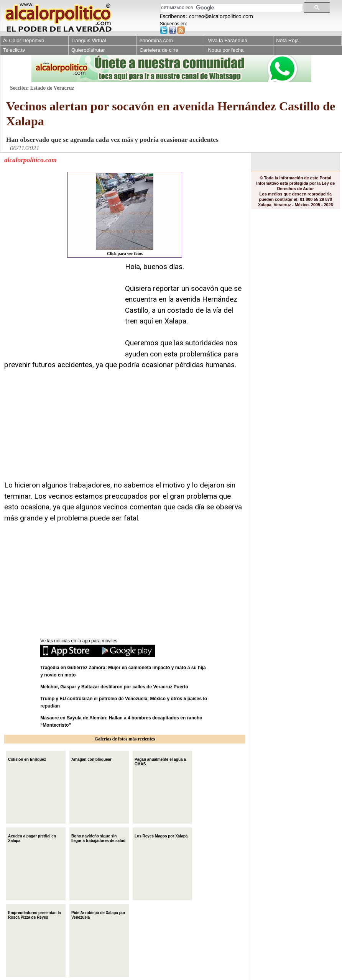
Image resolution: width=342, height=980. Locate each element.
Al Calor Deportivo (24, 40)
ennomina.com (156, 40)
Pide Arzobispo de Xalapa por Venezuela (98, 914)
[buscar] (231, 8)
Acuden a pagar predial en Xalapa (32, 838)
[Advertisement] (62, 309)
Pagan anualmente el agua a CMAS (160, 761)
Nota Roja (287, 40)
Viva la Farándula (228, 40)
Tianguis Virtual (89, 40)
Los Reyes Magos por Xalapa (161, 835)
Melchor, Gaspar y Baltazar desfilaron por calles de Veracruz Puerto (114, 687)
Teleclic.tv (14, 50)
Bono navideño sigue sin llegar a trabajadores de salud (98, 838)
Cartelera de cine (159, 50)
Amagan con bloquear (91, 759)
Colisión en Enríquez (27, 759)
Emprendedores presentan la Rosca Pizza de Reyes (35, 914)
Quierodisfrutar (88, 50)
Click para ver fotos (125, 214)
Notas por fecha (226, 50)
